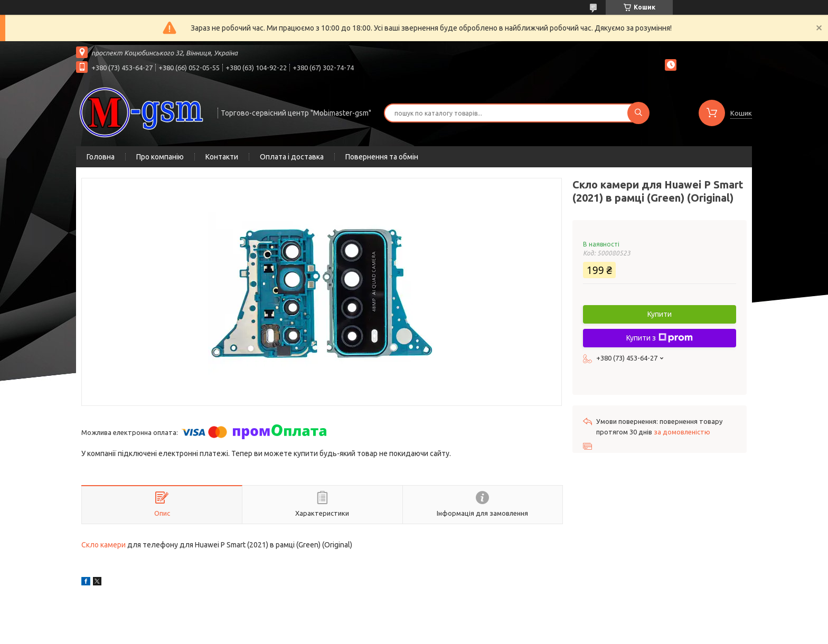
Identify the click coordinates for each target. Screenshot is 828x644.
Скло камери (103, 545)
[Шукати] (638, 113)
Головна (101, 157)
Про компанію (160, 157)
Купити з (660, 338)
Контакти (222, 157)
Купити (660, 314)
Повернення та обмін (382, 157)
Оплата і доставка (292, 157)
